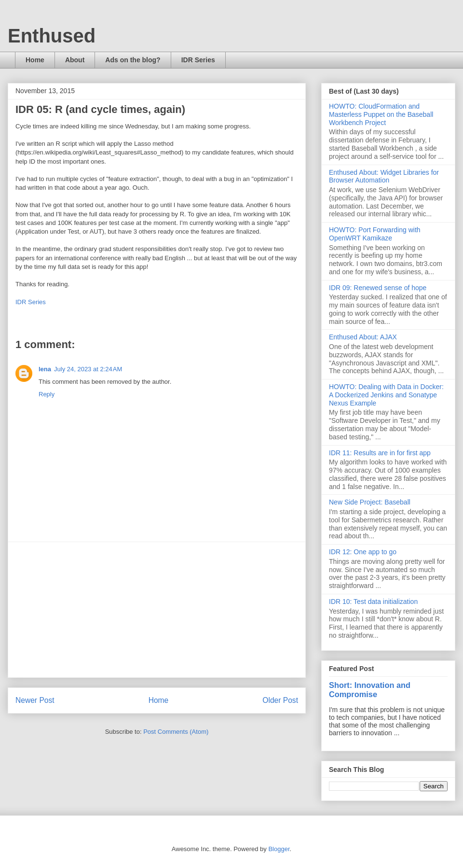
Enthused (52, 36)
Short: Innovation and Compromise (370, 690)
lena (45, 369)
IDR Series (198, 60)
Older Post (280, 700)
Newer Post (35, 700)
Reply (47, 394)
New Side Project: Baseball (370, 502)
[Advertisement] (157, 610)
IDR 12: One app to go (363, 552)
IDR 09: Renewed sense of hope (378, 288)
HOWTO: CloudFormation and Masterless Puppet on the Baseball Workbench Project (381, 114)
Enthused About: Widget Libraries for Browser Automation (384, 176)
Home (35, 60)
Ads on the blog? (133, 60)
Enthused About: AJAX (363, 337)
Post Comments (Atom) (176, 732)
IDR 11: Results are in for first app (380, 453)
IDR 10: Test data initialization (373, 602)
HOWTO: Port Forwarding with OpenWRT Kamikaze (375, 234)
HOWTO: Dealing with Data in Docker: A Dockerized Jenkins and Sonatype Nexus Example (386, 395)
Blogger (279, 849)
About (75, 60)
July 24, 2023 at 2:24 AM (88, 369)
